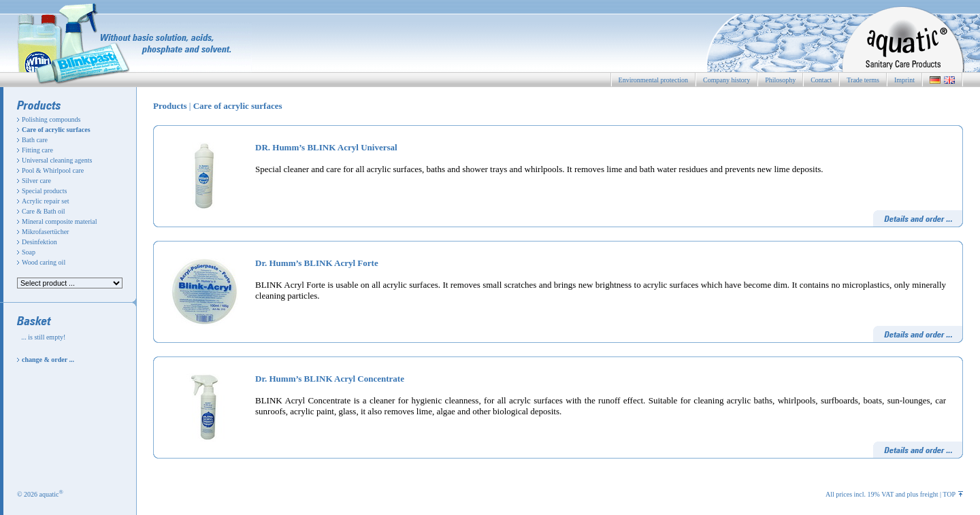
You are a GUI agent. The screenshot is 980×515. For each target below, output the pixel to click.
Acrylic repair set (45, 201)
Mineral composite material (60, 221)
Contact (821, 80)
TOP (953, 494)
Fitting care (37, 150)
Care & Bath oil (44, 211)
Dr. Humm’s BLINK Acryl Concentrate (330, 379)
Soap (29, 252)
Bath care (35, 140)
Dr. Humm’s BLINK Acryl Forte (317, 263)
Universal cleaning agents (57, 160)
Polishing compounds (51, 119)
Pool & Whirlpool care (53, 170)
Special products (44, 191)
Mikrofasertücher (45, 232)
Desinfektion (39, 242)
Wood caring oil (44, 262)
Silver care (36, 181)
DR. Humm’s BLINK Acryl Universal (326, 147)
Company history (726, 80)
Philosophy (780, 80)
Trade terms (863, 80)
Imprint (904, 80)
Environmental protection (653, 80)
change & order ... (48, 360)
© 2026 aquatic (40, 494)
